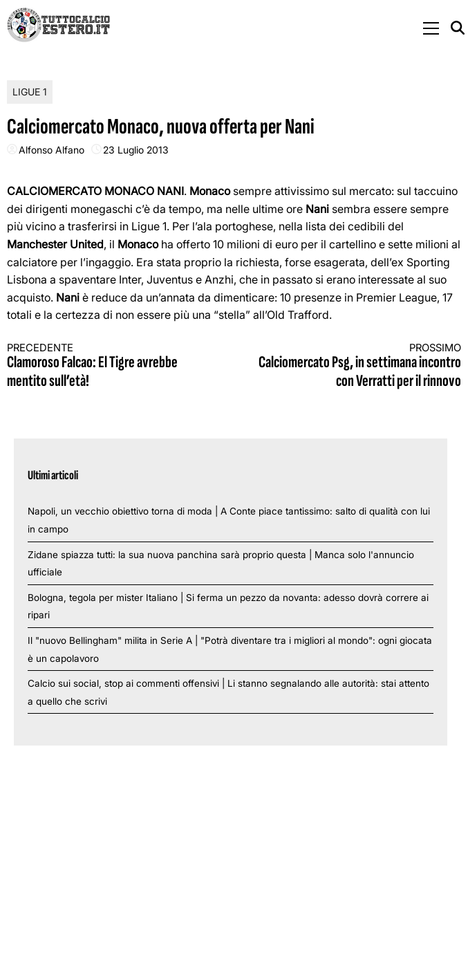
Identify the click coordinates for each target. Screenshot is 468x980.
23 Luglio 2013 (136, 150)
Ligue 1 (30, 92)
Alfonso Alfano (52, 150)
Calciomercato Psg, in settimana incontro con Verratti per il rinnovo (359, 366)
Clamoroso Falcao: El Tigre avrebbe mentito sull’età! (109, 366)
